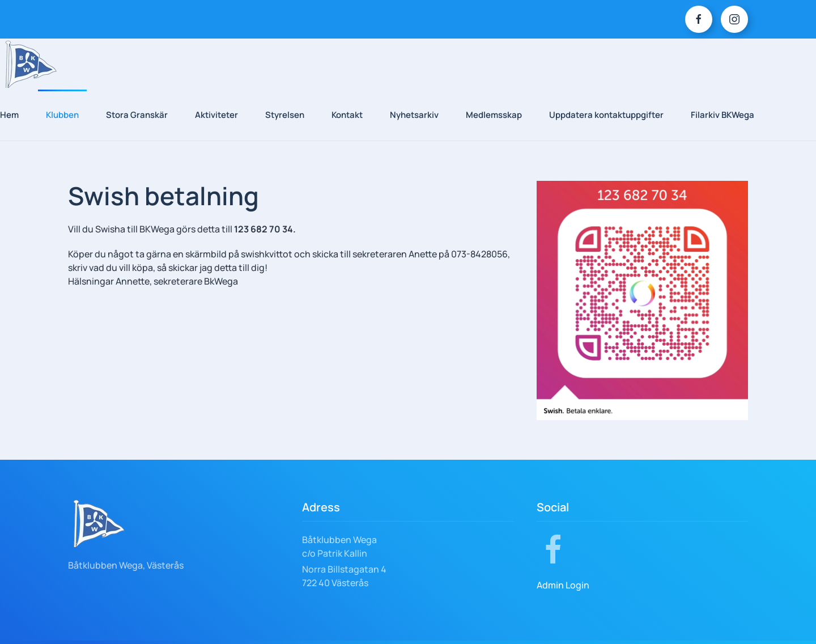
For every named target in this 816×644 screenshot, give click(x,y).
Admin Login (563, 585)
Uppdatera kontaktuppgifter (606, 115)
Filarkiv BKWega (722, 115)
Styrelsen (285, 115)
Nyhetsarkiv (414, 115)
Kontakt (347, 115)
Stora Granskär (137, 115)
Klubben (62, 115)
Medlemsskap (494, 115)
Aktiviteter (216, 115)
